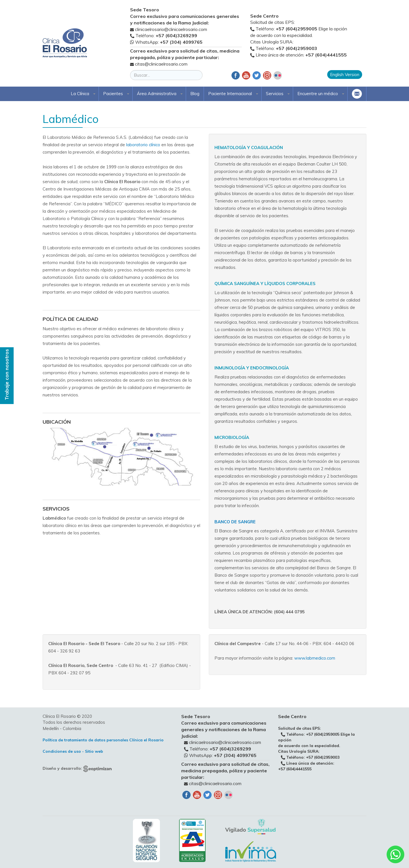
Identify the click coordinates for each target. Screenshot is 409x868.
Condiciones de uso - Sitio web (73, 751)
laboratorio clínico (143, 145)
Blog (195, 94)
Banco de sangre (235, 522)
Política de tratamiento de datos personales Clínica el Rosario (103, 740)
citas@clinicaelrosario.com (161, 64)
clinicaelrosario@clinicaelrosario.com (171, 29)
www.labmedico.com (315, 658)
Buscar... (130, 70)
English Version (345, 75)
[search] (166, 75)
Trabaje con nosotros (7, 375)
